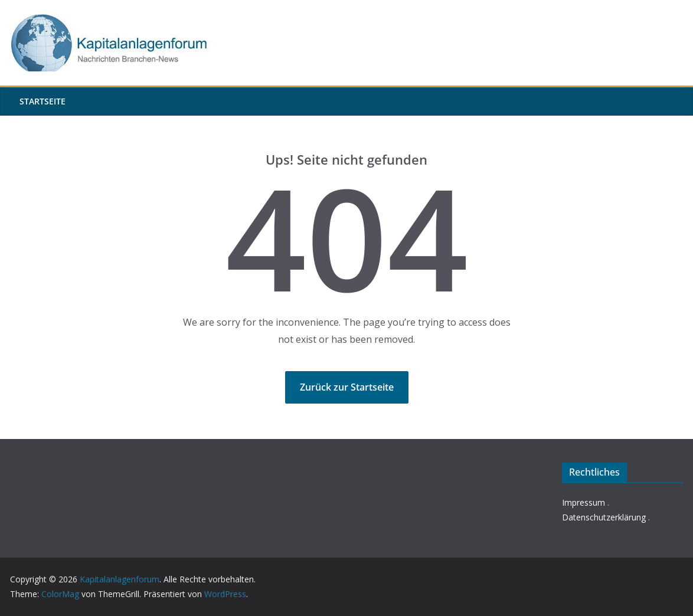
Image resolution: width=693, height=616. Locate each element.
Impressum (584, 502)
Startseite (43, 101)
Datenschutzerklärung (604, 517)
